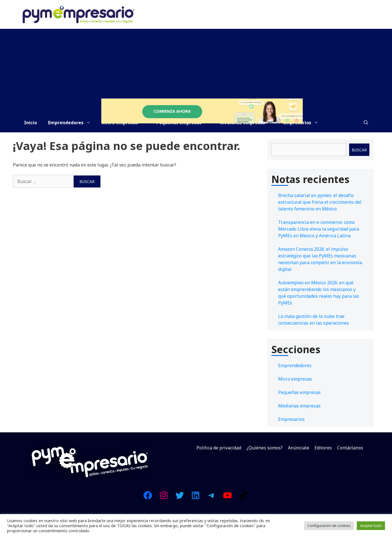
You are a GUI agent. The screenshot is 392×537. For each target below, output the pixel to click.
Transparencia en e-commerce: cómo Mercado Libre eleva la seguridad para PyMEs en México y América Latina (319, 229)
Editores (323, 448)
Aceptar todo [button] (371, 526)
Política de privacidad (219, 448)
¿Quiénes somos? (265, 448)
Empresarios (291, 419)
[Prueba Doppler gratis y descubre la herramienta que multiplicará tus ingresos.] (202, 122)
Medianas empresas (299, 406)
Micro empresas (295, 379)
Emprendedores (72, 123)
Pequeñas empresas (299, 392)
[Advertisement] (196, 71)
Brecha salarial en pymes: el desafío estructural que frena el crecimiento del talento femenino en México (320, 202)
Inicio (30, 123)
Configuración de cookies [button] (329, 526)
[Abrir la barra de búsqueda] (366, 123)
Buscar (359, 150)
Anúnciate (299, 448)
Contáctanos (350, 448)
